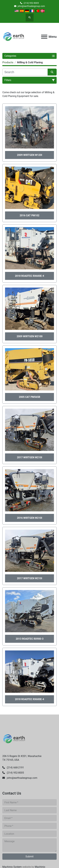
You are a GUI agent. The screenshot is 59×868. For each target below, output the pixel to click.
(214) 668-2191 (15, 768)
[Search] (25, 72)
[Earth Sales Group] (14, 739)
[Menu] (44, 37)
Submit (29, 856)
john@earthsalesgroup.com (31, 6)
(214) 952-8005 (31, 3)
